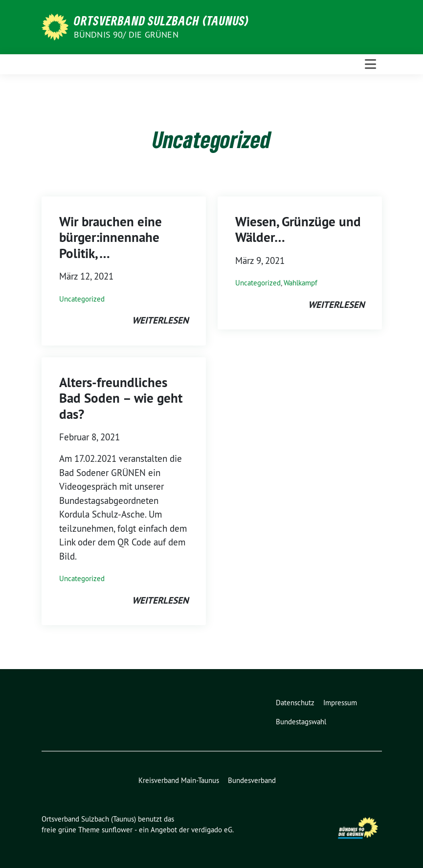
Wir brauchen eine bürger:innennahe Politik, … (111, 238)
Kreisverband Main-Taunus (179, 780)
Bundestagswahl (301, 722)
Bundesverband (252, 780)
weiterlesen (160, 320)
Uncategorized (82, 299)
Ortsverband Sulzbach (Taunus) (161, 21)
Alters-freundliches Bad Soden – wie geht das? (121, 398)
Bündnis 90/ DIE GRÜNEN (126, 34)
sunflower (117, 830)
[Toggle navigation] (370, 64)
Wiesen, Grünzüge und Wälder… (298, 229)
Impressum (340, 703)
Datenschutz (295, 703)
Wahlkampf (301, 283)
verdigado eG (212, 830)
